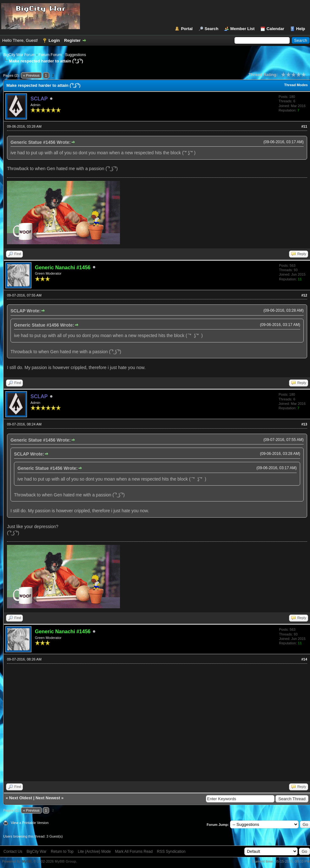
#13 (304, 424)
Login (54, 40)
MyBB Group (65, 861)
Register (72, 40)
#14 (304, 659)
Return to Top (62, 852)
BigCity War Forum (19, 55)
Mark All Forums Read (134, 852)
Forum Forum (50, 55)
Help (300, 29)
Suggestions (76, 55)
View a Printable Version (30, 823)
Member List (243, 29)
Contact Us (13, 852)
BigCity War (37, 852)
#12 (304, 295)
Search (211, 29)
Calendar (275, 29)
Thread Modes (296, 85)
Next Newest (48, 798)
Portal (187, 29)
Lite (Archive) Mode (94, 852)
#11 (304, 126)
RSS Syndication (171, 852)
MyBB (26, 861)
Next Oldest (21, 798)
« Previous (31, 75)
